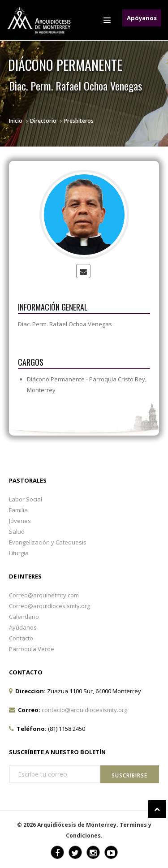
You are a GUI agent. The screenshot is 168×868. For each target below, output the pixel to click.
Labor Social (26, 499)
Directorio (43, 121)
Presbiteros (79, 121)
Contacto (21, 638)
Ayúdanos (23, 627)
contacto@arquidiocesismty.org (84, 710)
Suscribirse (129, 775)
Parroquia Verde (32, 649)
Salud (17, 531)
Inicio (16, 121)
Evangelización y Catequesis (48, 542)
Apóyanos (142, 18)
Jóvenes (20, 521)
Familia (18, 510)
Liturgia (19, 553)
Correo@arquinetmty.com (44, 595)
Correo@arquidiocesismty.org (50, 606)
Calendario (24, 617)
